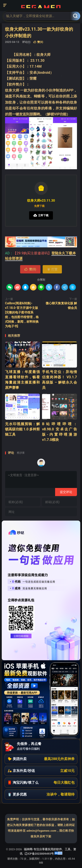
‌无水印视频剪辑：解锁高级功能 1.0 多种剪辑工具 (22, 429)
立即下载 (41, 215)
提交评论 (66, 492)
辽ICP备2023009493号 (39, 854)
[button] (41, 759)
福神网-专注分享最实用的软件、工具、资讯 (41, 5)
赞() (38, 42)
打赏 (52, 269)
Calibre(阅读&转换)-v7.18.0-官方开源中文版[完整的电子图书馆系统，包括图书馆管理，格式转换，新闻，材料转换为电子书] (22, 315)
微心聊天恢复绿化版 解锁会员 (61, 305)
